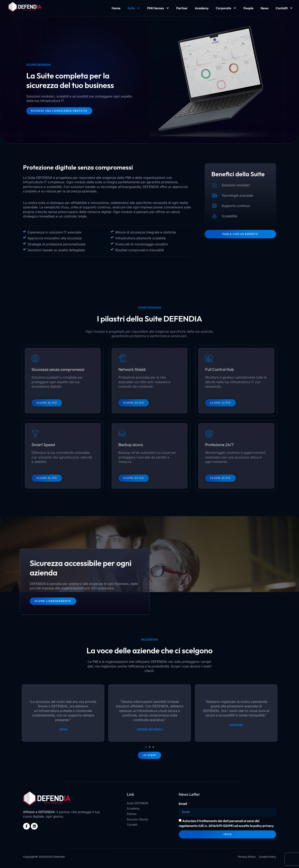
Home (116, 8)
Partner (182, 8)
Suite (134, 8)
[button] (146, 749)
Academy (202, 8)
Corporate (226, 8)
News (264, 8)
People (248, 8)
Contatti (284, 8)
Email (183, 806)
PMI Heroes (158, 8)
